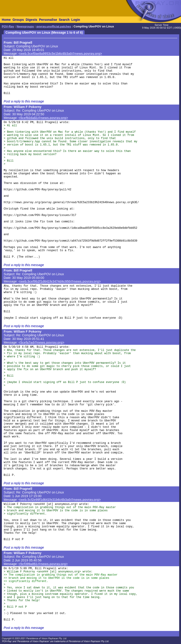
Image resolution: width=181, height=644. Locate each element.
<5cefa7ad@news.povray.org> (41, 342)
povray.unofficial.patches (54, 27)
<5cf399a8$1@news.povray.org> (43, 564)
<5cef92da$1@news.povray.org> (43, 118)
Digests (32, 20)
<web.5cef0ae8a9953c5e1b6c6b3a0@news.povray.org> (60, 54)
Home (6, 20)
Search (64, 20)
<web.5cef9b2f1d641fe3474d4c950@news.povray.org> (60, 281)
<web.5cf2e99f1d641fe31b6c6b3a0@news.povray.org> (60, 500)
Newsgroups (25, 27)
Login (76, 20)
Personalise (48, 20)
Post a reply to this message (24, 101)
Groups (18, 20)
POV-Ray (8, 27)
